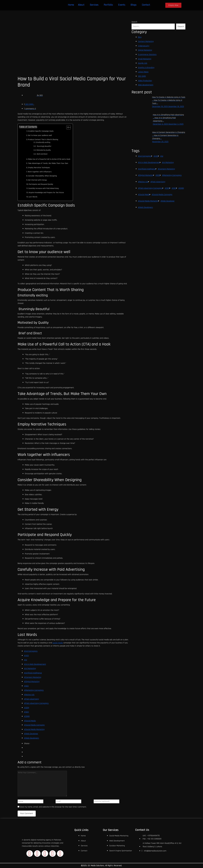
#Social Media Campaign (34, 725)
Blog (140, 37)
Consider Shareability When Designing (42, 176)
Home (71, 5)
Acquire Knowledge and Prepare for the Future (46, 193)
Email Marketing (145, 59)
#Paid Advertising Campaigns (36, 703)
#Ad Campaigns (31, 651)
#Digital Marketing (32, 682)
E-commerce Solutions (147, 55)
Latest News (143, 72)
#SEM (27, 708)
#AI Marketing (30, 669)
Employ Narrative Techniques (39, 168)
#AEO (26, 656)
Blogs (134, 5)
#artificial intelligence (33, 673)
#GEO (26, 686)
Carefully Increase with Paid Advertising (44, 188)
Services (94, 5)
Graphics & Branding (146, 68)
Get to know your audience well (40, 135)
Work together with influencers (40, 172)
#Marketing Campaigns (34, 690)
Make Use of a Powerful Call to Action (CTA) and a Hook (49, 159)
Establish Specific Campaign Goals (41, 131)
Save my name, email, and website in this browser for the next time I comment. (53, 807)
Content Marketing (146, 41)
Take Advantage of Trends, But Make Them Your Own (48, 163)
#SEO (26, 712)
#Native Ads (29, 695)
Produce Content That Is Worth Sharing (43, 140)
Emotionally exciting (43, 142)
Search (134, 22)
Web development (146, 85)
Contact (146, 5)
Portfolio (108, 5)
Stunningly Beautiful (44, 146)
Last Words (33, 197)
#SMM (27, 716)
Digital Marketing (145, 50)
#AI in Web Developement (35, 664)
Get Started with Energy (37, 180)
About (81, 5)
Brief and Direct (42, 154)
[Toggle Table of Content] (67, 127)
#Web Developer (31, 734)
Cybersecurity (144, 46)
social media (58, 643)
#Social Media (30, 721)
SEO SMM (30, 104)
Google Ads (143, 63)
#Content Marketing (33, 677)
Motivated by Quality (44, 150)
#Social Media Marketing (34, 729)
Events (122, 5)
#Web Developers (32, 738)
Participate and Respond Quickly (41, 184)
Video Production (145, 81)
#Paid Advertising (31, 699)
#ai (26, 660)
